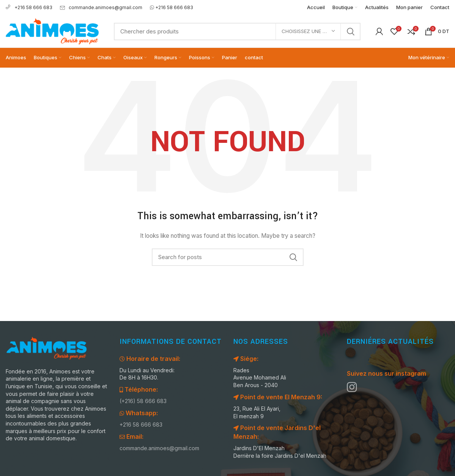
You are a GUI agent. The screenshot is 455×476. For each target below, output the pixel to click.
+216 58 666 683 (29, 7)
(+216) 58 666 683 (143, 401)
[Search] (237, 32)
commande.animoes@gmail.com (101, 7)
